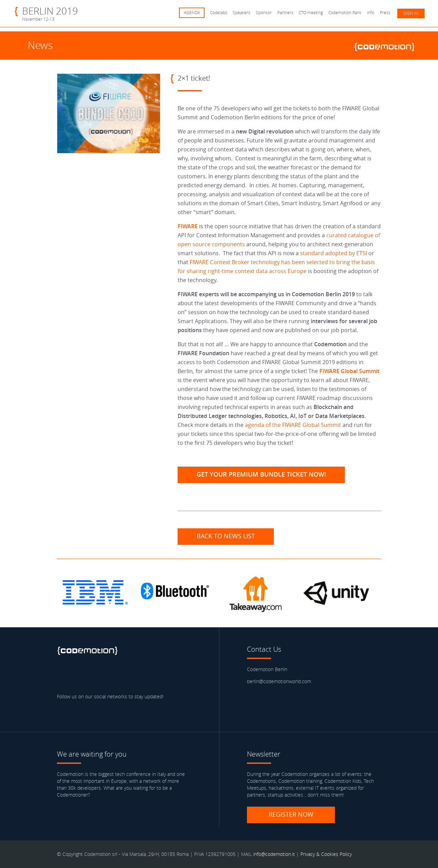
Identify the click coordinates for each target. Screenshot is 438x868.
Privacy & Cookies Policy (326, 854)
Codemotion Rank (345, 13)
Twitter (84, 676)
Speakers (242, 13)
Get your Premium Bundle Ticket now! (261, 474)
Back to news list (226, 536)
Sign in (411, 13)
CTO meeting (311, 13)
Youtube (124, 676)
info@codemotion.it (274, 854)
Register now (291, 814)
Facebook (64, 676)
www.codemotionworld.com (387, 46)
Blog (144, 676)
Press (385, 13)
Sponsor (264, 13)
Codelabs (219, 13)
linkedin (104, 676)
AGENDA (192, 13)
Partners (285, 13)
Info (371, 13)
